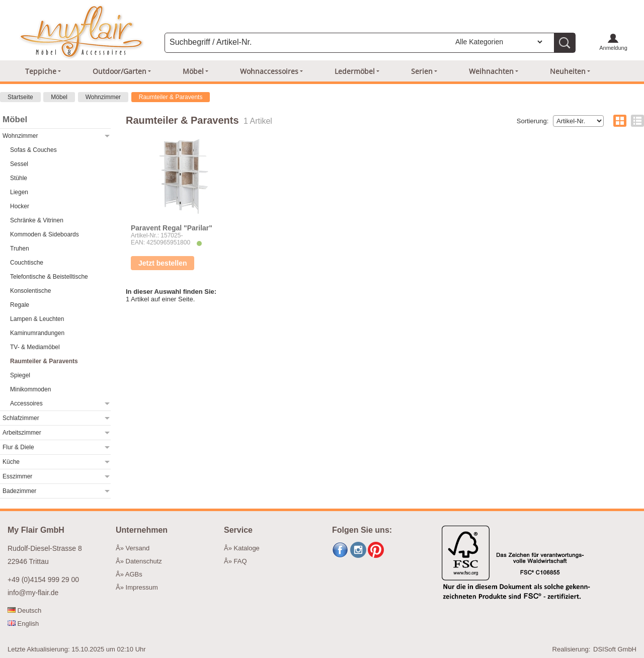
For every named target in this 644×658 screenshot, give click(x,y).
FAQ (240, 561)
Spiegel (20, 375)
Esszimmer (17, 476)
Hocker (20, 206)
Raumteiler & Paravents (171, 97)
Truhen (20, 249)
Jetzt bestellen (163, 263)
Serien (422, 71)
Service (238, 530)
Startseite (20, 97)
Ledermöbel (355, 71)
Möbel (193, 71)
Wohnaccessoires (269, 71)
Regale (20, 305)
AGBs (134, 574)
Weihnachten (491, 71)
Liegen (19, 192)
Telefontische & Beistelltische (49, 277)
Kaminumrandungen (37, 333)
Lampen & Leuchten (37, 319)
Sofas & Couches (33, 150)
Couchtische (27, 263)
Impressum (142, 587)
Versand (138, 548)
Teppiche (41, 71)
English (23, 624)
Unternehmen (142, 530)
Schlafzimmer (21, 418)
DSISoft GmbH (615, 649)
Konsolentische (30, 291)
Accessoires (26, 403)
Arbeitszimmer (22, 433)
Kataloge (247, 548)
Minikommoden (30, 389)
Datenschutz (144, 561)
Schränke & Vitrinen (37, 220)
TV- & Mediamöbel (35, 347)
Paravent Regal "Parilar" (172, 228)
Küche (11, 462)
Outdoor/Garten (119, 71)
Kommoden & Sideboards (45, 234)
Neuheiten (568, 71)
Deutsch (24, 610)
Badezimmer (19, 491)
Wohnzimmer (103, 97)
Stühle (19, 178)
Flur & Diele (18, 447)
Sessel (19, 164)
